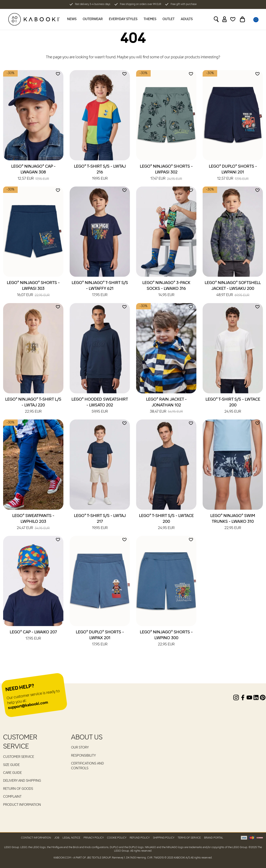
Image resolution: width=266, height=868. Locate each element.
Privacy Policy (94, 838)
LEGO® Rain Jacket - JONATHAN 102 (166, 406)
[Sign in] (225, 19)
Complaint (12, 797)
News (72, 19)
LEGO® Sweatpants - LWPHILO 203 (33, 522)
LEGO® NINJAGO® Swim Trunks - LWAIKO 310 (233, 522)
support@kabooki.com (28, 705)
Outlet (169, 19)
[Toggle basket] (242, 19)
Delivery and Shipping (22, 781)
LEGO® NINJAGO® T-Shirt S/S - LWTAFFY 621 (100, 289)
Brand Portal (214, 838)
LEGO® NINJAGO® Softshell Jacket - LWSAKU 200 (233, 289)
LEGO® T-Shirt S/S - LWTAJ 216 (100, 173)
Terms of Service (189, 838)
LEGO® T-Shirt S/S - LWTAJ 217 (100, 522)
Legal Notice (71, 838)
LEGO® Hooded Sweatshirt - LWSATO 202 (100, 406)
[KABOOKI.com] (34, 19)
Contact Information (36, 838)
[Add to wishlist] (58, 74)
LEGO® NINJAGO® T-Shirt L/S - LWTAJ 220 (33, 406)
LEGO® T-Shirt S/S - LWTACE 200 (233, 406)
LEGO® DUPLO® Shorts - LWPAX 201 (100, 639)
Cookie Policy (117, 838)
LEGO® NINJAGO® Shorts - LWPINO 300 (166, 639)
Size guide (11, 765)
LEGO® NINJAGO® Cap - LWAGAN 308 (33, 173)
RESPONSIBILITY (83, 756)
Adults (187, 19)
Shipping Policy (164, 838)
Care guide (12, 773)
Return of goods (18, 789)
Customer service (19, 757)
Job (57, 838)
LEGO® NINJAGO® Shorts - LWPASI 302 (166, 173)
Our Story (80, 748)
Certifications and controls (87, 766)
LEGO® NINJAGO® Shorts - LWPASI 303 (33, 289)
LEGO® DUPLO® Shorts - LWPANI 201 (233, 173)
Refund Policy (140, 838)
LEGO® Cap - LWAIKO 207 (33, 636)
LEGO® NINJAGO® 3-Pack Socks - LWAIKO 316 (166, 289)
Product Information (22, 805)
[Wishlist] (233, 19)
